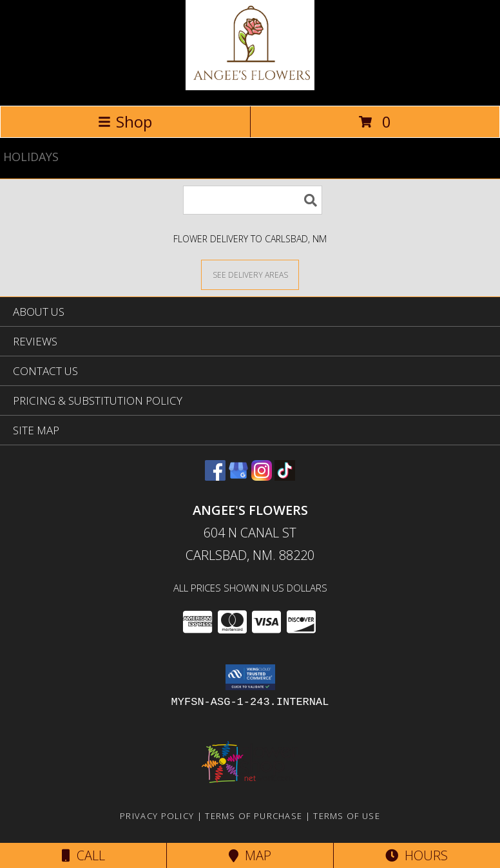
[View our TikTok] (285, 477)
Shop (125, 121)
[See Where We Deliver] (250, 274)
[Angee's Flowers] (250, 87)
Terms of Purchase (254, 816)
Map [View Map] (250, 855)
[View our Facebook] (215, 477)
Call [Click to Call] (83, 855)
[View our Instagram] (262, 477)
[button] (250, 677)
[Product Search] (253, 200)
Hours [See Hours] (417, 855)
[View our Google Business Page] (238, 477)
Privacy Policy (157, 816)
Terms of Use (347, 816)
